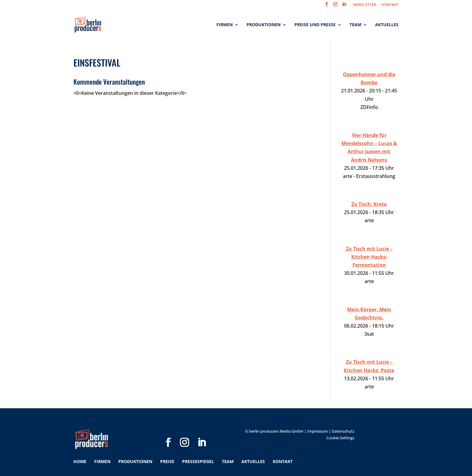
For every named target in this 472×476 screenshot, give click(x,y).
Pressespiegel (198, 461)
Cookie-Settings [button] (340, 438)
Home (80, 461)
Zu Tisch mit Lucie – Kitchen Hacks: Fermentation (369, 257)
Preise (167, 461)
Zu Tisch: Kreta (369, 204)
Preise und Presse (315, 25)
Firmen (225, 25)
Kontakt (283, 461)
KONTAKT (390, 5)
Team (355, 25)
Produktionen (264, 25)
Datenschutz (343, 431)
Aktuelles (387, 25)
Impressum (318, 431)
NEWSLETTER (365, 5)
